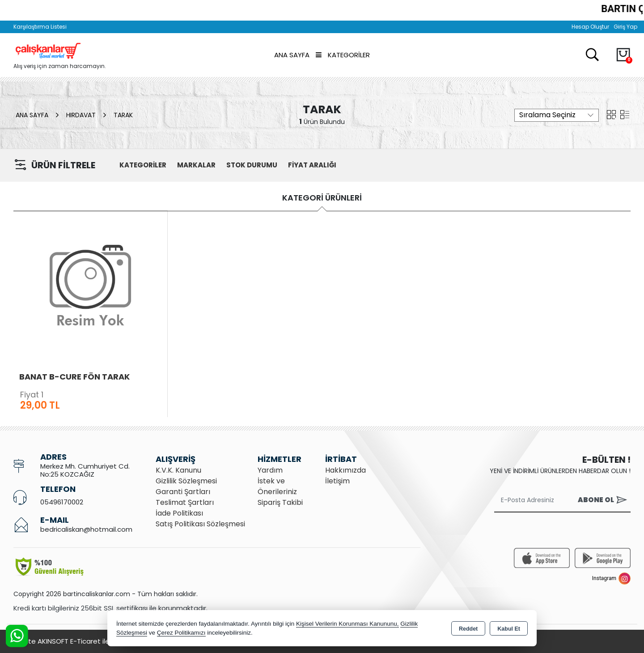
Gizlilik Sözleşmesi (186, 481)
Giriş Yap (625, 27)
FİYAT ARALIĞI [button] (312, 165)
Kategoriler (343, 55)
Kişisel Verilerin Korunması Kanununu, (347, 624)
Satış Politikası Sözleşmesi (200, 524)
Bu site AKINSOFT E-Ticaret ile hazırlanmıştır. (85, 641)
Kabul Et (509, 629)
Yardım (270, 470)
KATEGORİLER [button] (143, 165)
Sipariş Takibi (280, 502)
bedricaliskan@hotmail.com (86, 529)
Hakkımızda (345, 470)
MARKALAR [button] (196, 165)
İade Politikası (179, 513)
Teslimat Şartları (185, 502)
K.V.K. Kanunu (178, 470)
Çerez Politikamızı (181, 633)
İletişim (337, 481)
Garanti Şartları (183, 492)
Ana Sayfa (292, 55)
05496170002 (62, 502)
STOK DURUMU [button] (252, 165)
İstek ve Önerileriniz (277, 486)
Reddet (468, 629)
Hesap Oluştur (590, 27)
